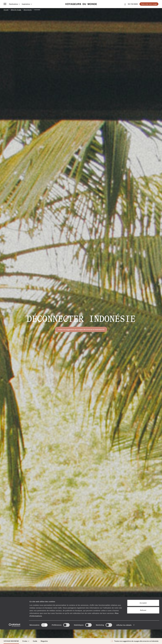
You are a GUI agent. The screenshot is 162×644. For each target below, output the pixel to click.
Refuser (143, 625)
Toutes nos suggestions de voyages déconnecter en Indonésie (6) (81, 329)
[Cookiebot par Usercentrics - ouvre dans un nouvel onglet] (15, 640)
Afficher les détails (124, 640)
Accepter (143, 617)
